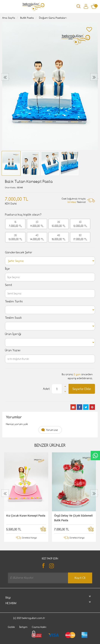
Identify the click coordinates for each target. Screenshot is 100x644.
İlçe (7, 269)
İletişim (23, 627)
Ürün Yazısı (13, 350)
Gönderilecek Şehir (19, 252)
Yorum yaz (52, 430)
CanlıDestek (95, 456)
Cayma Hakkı (39, 627)
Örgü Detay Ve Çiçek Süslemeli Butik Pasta (73, 518)
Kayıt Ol (80, 578)
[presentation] (5, 77)
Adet (46, 389)
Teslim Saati (13, 318)
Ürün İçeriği (13, 334)
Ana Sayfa (9, 18)
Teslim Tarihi (14, 301)
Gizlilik (11, 627)
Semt (9, 285)
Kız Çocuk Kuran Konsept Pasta (26, 515)
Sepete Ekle (82, 389)
